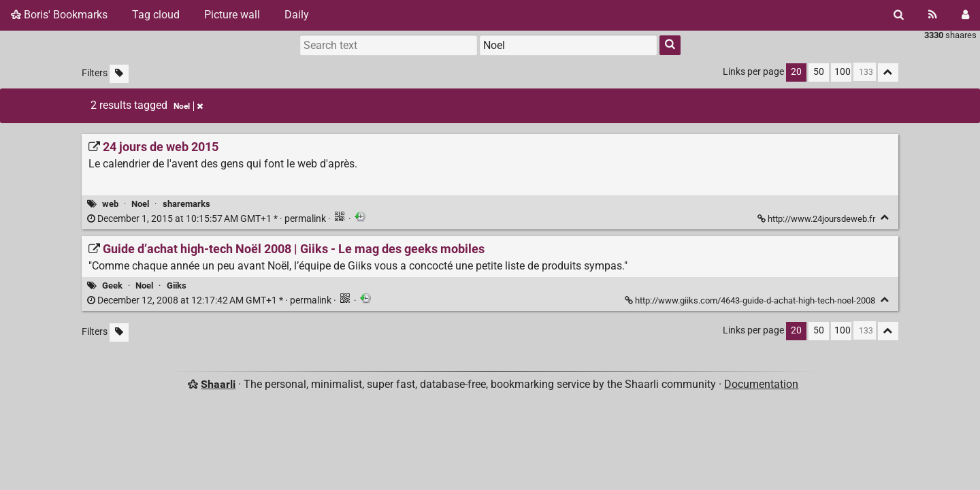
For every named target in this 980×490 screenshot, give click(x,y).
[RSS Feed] (933, 15)
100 (843, 72)
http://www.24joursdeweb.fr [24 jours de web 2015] (817, 219)
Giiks (177, 285)
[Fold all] (888, 72)
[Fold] (885, 217)
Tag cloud (156, 15)
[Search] (899, 15)
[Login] (965, 15)
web (110, 204)
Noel (140, 204)
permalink (208, 219)
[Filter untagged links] (119, 74)
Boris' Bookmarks (59, 15)
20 (796, 72)
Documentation (761, 384)
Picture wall (232, 15)
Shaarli (218, 384)
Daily (297, 15)
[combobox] (568, 45)
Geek (112, 285)
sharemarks (186, 204)
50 (819, 72)
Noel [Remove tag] (188, 106)
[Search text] (389, 45)
